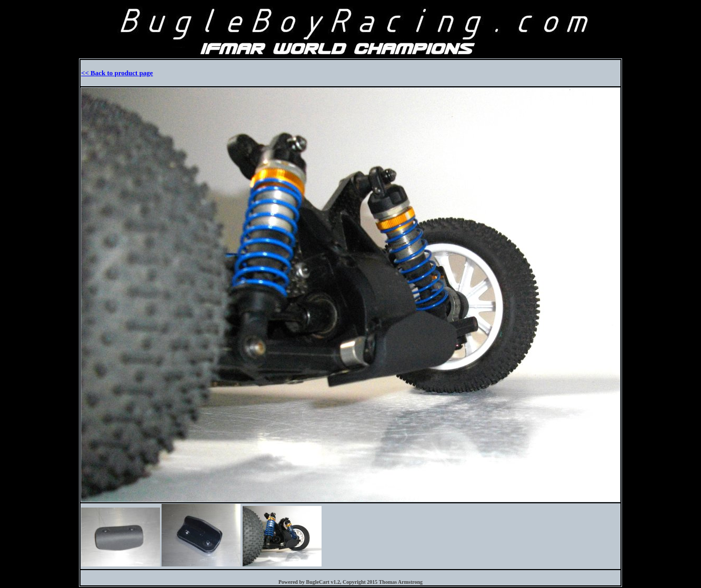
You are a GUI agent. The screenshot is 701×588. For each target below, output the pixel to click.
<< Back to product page (117, 73)
